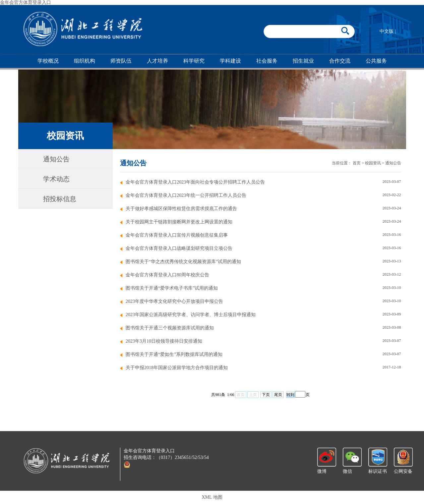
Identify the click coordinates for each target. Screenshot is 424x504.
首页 (357, 163)
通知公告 (56, 159)
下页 (266, 395)
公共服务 (376, 61)
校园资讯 (373, 163)
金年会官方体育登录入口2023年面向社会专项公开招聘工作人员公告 (195, 182)
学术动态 (56, 179)
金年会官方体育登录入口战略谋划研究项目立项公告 (179, 248)
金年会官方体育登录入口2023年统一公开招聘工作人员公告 (186, 195)
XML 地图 (212, 497)
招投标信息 (60, 199)
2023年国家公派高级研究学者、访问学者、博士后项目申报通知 (191, 315)
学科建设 (230, 61)
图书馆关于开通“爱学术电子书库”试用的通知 (172, 288)
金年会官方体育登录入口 (26, 2)
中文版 (387, 31)
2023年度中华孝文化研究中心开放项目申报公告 (174, 301)
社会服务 (267, 61)
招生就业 (303, 61)
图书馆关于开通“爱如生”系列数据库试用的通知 (174, 354)
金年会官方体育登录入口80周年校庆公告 (167, 275)
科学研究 (194, 61)
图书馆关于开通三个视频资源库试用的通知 (170, 328)
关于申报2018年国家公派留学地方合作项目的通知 (177, 368)
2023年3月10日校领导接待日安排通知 (164, 341)
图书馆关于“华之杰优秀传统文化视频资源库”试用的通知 (183, 262)
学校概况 (48, 61)
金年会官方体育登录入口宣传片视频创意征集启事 (177, 235)
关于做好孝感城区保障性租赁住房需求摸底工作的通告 (181, 209)
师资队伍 (121, 61)
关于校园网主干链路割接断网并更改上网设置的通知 (179, 222)
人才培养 (157, 61)
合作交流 (340, 61)
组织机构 (85, 61)
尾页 (278, 395)
